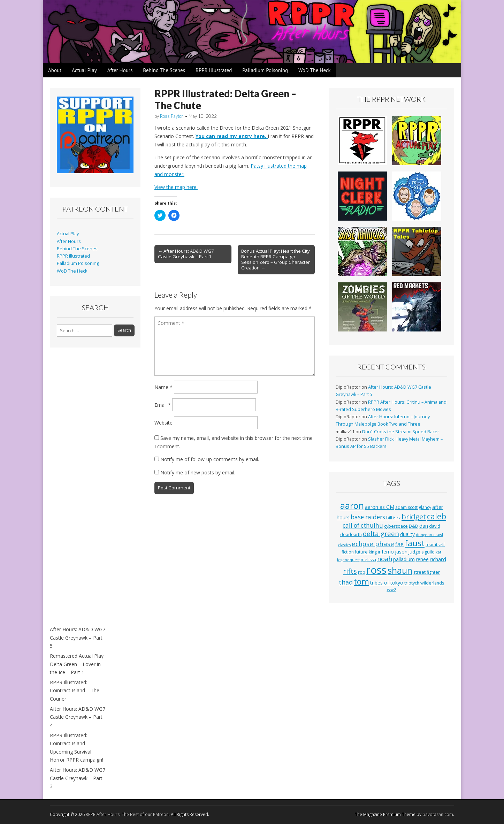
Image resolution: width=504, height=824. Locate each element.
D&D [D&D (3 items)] (414, 526)
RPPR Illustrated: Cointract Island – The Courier (75, 691)
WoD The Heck (315, 70)
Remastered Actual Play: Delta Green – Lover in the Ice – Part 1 (77, 664)
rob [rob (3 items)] (362, 572)
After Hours (120, 70)
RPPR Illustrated (214, 70)
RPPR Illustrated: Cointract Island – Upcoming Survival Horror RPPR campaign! (77, 748)
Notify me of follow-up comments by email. (210, 459)
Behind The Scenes (164, 70)
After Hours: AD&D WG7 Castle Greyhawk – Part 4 (78, 717)
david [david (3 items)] (435, 526)
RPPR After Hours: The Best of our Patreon (127, 814)
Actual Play (84, 70)
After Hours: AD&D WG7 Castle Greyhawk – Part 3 (78, 778)
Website (163, 423)
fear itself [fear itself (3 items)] (435, 545)
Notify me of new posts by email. (198, 472)
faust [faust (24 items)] (415, 543)
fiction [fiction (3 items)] (348, 552)
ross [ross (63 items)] (376, 570)
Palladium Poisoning (265, 70)
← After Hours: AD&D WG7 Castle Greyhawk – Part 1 (186, 254)
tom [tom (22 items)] (361, 581)
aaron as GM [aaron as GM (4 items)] (380, 507)
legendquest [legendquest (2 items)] (348, 560)
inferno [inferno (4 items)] (386, 552)
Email (163, 405)
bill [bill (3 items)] (389, 518)
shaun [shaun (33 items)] (400, 570)
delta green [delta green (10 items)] (381, 533)
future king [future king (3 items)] (366, 552)
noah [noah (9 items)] (385, 559)
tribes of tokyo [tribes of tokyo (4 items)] (387, 583)
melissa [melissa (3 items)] (368, 560)
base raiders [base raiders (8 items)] (368, 517)
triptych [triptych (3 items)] (412, 583)
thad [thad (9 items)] (346, 582)
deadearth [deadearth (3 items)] (351, 535)
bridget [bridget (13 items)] (414, 517)
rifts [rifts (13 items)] (350, 571)
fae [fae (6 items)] (399, 544)
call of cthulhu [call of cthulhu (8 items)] (363, 525)
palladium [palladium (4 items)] (404, 559)
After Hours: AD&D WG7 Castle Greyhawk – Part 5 (78, 638)
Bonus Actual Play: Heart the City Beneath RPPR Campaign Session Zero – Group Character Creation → (276, 259)
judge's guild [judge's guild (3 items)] (422, 552)
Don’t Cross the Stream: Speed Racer (401, 432)
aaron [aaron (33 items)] (352, 505)
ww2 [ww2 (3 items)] (392, 590)
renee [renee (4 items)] (422, 559)
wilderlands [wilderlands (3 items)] (432, 583)
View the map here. (176, 187)
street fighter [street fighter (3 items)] (427, 572)
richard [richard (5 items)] (438, 559)
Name (163, 387)
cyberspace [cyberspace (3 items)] (396, 526)
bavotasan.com (438, 814)
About (55, 70)
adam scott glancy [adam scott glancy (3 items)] (413, 507)
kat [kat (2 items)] (438, 552)
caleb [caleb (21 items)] (437, 516)
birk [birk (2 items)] (397, 518)
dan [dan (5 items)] (424, 526)
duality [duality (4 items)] (407, 534)
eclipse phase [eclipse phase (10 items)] (373, 544)
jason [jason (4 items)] (401, 552)
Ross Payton (172, 116)
